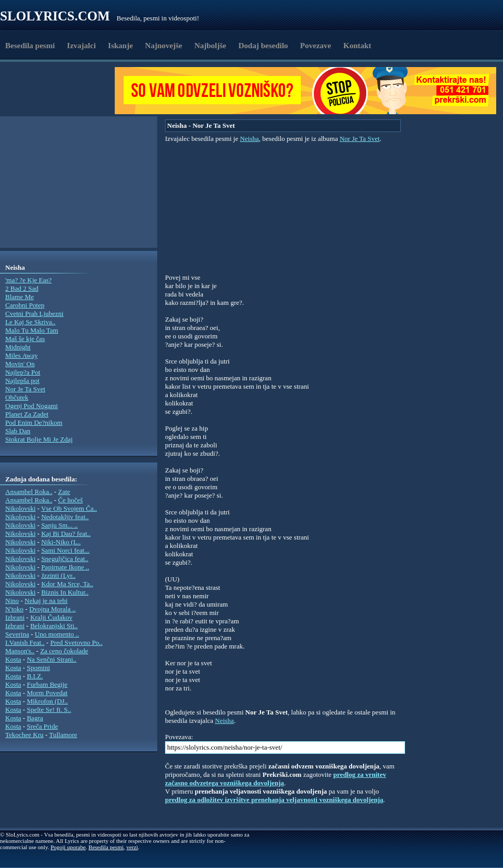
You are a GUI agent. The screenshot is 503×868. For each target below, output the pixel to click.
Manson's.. (20, 651)
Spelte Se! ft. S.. (49, 710)
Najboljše (210, 46)
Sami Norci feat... (65, 550)
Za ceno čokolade (64, 651)
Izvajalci (81, 46)
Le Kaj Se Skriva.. (30, 322)
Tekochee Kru (24, 735)
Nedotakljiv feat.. (65, 517)
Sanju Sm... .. (60, 525)
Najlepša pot (22, 381)
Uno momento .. (57, 634)
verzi (132, 847)
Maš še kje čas (25, 339)
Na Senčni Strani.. (52, 659)
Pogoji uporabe (68, 847)
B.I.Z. (35, 676)
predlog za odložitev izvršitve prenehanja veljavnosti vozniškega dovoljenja (274, 800)
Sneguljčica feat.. (65, 559)
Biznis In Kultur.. (65, 592)
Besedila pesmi (30, 46)
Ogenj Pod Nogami (31, 406)
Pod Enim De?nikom (34, 422)
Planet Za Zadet (27, 414)
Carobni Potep (25, 305)
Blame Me (20, 297)
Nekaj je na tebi (46, 601)
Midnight (18, 347)
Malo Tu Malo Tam (32, 330)
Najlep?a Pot (23, 372)
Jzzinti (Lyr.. (58, 575)
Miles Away (21, 355)
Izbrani (15, 617)
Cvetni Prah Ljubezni (34, 314)
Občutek (17, 397)
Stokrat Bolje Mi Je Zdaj (39, 439)
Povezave (316, 46)
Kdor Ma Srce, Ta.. (67, 584)
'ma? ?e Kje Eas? (29, 280)
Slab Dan (18, 431)
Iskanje (121, 46)
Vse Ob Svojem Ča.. (69, 508)
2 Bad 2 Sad (22, 288)
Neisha (249, 139)
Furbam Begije (47, 684)
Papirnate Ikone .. (65, 567)
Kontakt (357, 46)
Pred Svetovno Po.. (76, 642)
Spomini (38, 668)
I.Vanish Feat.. (25, 642)
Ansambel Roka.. (29, 492)
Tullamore (63, 735)
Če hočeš (70, 500)
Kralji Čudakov (52, 617)
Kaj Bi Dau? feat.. (66, 534)
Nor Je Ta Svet (25, 389)
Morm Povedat (47, 693)
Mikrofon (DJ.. (47, 701)
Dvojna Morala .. (53, 609)
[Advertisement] (61, 91)
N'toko (14, 609)
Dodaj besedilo (263, 46)
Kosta (13, 659)
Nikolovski (20, 508)
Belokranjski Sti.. (54, 626)
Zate (64, 492)
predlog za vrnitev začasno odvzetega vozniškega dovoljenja (276, 779)
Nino (12, 601)
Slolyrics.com (55, 16)
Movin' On (20, 364)
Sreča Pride (42, 726)
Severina (17, 634)
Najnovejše (164, 46)
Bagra (35, 718)
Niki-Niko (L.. (61, 542)
